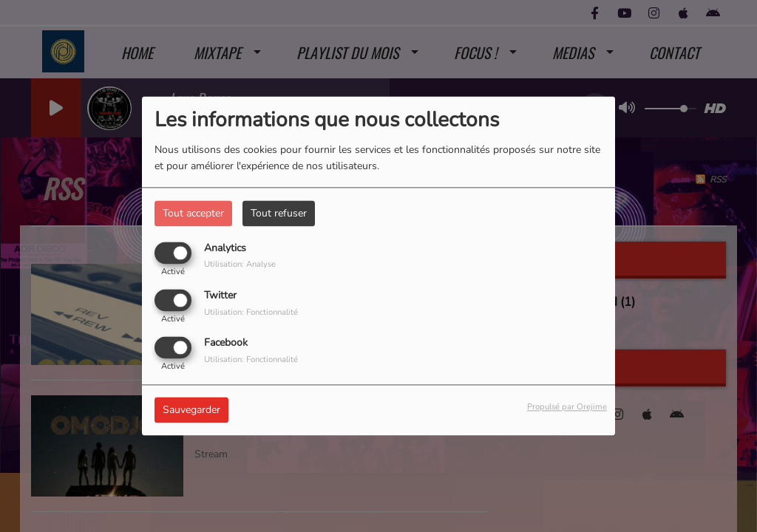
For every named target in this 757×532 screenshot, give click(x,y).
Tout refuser (279, 213)
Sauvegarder (191, 410)
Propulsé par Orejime (567, 407)
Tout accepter (193, 213)
